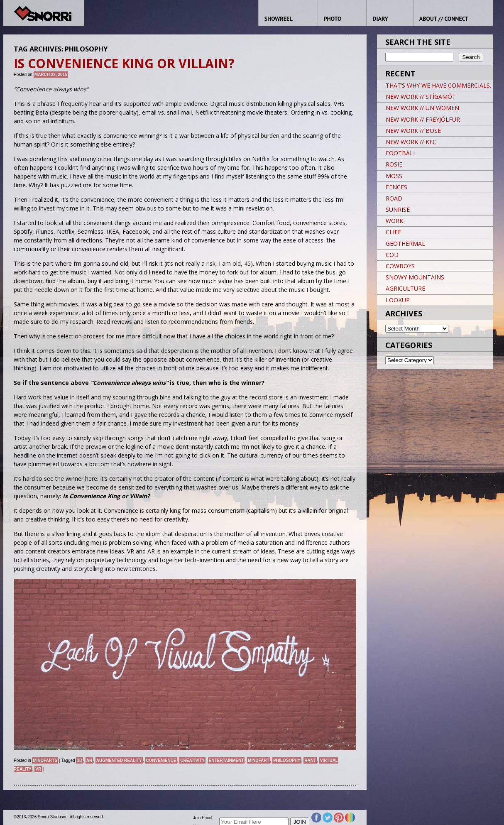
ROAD (394, 198)
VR (38, 769)
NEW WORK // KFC (411, 142)
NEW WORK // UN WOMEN (422, 108)
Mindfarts (45, 760)
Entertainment (226, 760)
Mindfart (259, 760)
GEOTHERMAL (405, 244)
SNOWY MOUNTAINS (415, 277)
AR (89, 760)
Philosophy (287, 760)
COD (392, 255)
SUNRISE (398, 209)
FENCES (396, 187)
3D (80, 760)
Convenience (161, 760)
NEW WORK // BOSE (413, 131)
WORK (394, 221)
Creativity (192, 760)
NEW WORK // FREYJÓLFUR (423, 119)
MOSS (394, 176)
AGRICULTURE (405, 288)
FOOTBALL (401, 153)
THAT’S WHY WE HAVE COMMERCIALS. (438, 85)
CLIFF (393, 232)
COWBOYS (400, 266)
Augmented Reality (119, 760)
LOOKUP (398, 300)
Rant (310, 760)
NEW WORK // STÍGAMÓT (421, 97)
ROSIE (394, 164)
